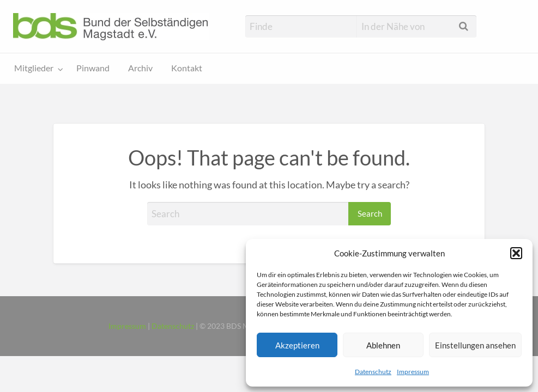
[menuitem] (36, 69)
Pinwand (93, 68)
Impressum (413, 372)
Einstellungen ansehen (475, 345)
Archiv (140, 68)
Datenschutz (373, 372)
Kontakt (187, 68)
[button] (516, 253)
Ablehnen (383, 345)
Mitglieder (34, 68)
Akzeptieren (297, 345)
